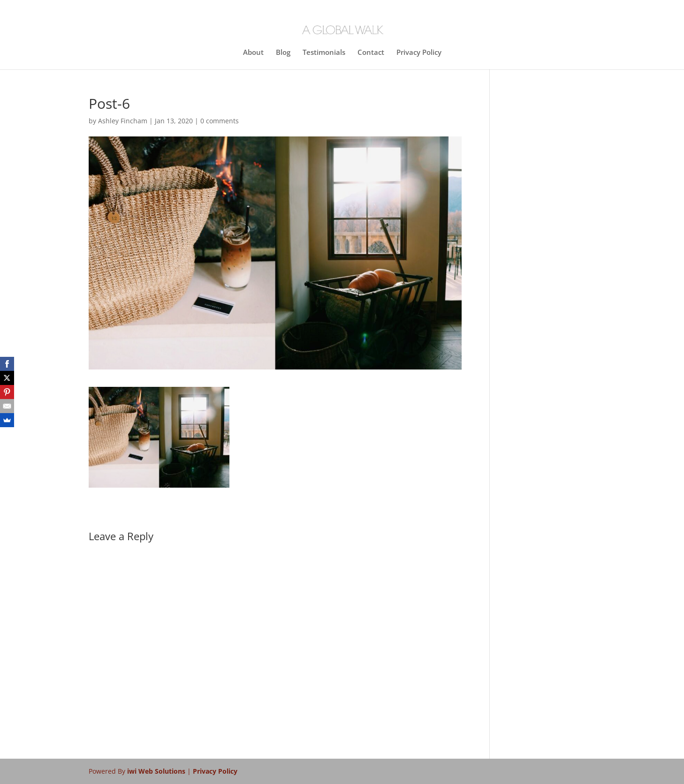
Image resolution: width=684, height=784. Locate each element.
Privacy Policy (419, 53)
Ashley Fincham (123, 121)
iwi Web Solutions (157, 771)
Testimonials (324, 53)
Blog (283, 53)
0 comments (220, 121)
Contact (371, 53)
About (253, 53)
